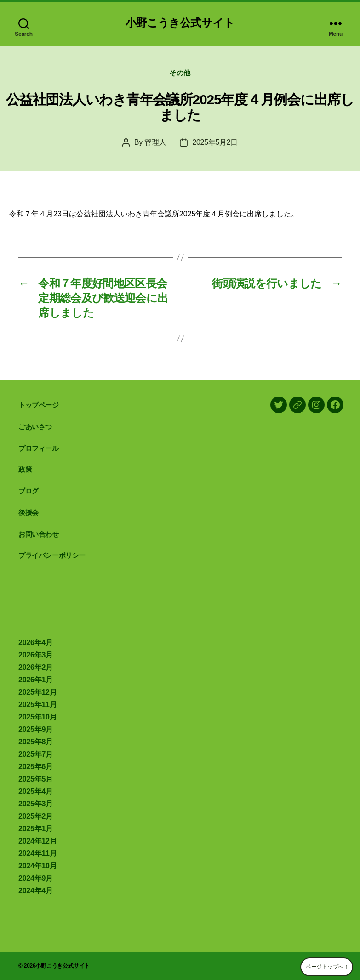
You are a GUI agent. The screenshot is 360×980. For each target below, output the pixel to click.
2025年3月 (36, 804)
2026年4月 (36, 643)
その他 (180, 73)
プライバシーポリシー (52, 555)
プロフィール (39, 448)
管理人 (155, 142)
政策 (25, 469)
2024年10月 (37, 866)
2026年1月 (36, 680)
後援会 (29, 513)
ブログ (29, 491)
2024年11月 (37, 853)
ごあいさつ (35, 427)
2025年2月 (36, 816)
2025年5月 (36, 779)
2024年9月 (36, 878)
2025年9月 (36, 729)
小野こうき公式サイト (180, 23)
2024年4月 (36, 891)
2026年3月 (36, 655)
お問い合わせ (39, 534)
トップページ (39, 405)
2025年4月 (36, 791)
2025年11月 (37, 705)
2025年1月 (36, 829)
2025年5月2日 (215, 142)
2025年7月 (36, 754)
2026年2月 (36, 667)
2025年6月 (36, 767)
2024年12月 (37, 841)
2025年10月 (37, 717)
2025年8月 (36, 742)
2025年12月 (37, 692)
